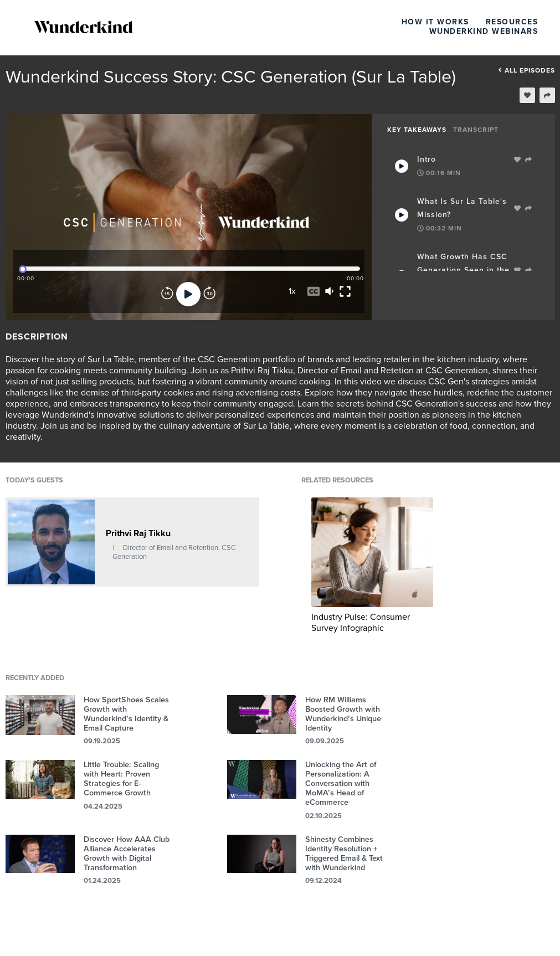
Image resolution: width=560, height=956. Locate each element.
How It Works (435, 22)
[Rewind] (167, 294)
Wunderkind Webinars (484, 31)
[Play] (188, 294)
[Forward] (209, 294)
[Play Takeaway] (402, 166)
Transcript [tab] (476, 130)
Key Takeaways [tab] (417, 130)
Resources (512, 22)
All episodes (526, 70)
